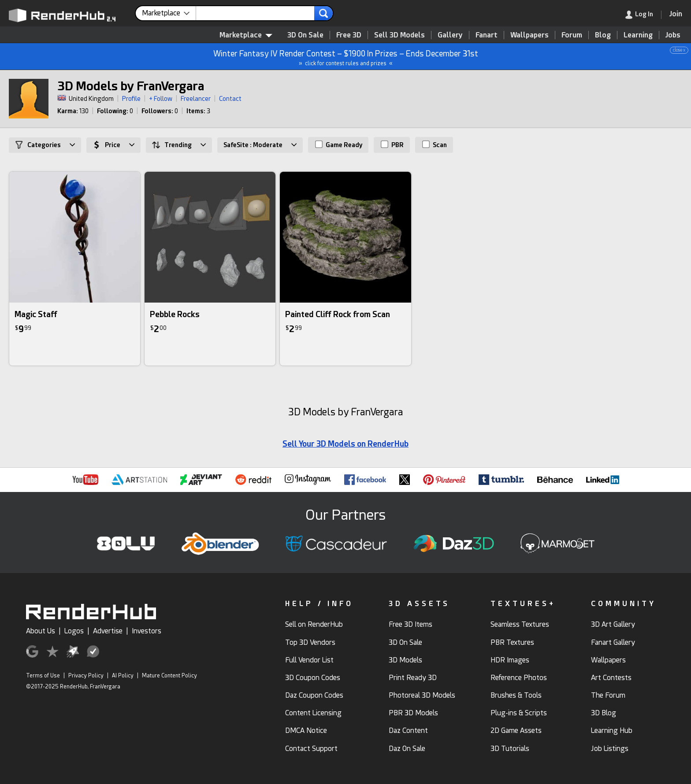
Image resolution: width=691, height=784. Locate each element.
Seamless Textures (520, 624)
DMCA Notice (306, 730)
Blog (603, 35)
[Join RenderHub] (676, 14)
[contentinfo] (169, 13)
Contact (230, 99)
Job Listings (610, 749)
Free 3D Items (411, 624)
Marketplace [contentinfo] (246, 35)
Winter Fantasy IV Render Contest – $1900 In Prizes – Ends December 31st (346, 57)
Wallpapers (529, 35)
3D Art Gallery (613, 624)
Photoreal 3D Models (422, 695)
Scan (435, 144)
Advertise (108, 631)
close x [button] (679, 50)
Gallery (450, 35)
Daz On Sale (407, 749)
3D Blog (604, 713)
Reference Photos (519, 678)
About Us (41, 631)
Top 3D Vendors (310, 642)
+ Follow (161, 99)
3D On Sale (305, 35)
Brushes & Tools (516, 695)
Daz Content (408, 730)
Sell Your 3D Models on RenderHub (345, 444)
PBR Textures (512, 642)
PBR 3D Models (413, 713)
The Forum (608, 695)
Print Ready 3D (413, 678)
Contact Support (311, 749)
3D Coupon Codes (313, 678)
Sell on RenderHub (314, 624)
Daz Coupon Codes (314, 695)
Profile (131, 99)
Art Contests (611, 678)
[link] (643, 15)
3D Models (405, 660)
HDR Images (510, 660)
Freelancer (196, 99)
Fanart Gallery (613, 642)
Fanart (487, 35)
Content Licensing (313, 713)
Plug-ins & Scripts (519, 713)
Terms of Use (43, 676)
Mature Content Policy (169, 676)
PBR (392, 144)
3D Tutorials (510, 749)
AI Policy (123, 676)
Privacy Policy (86, 676)
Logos (74, 631)
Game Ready (339, 144)
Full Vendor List (309, 660)
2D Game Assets (516, 730)
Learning (638, 35)
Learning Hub (612, 730)
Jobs (673, 35)
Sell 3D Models (399, 35)
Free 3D (349, 35)
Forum (572, 35)
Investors (147, 631)
